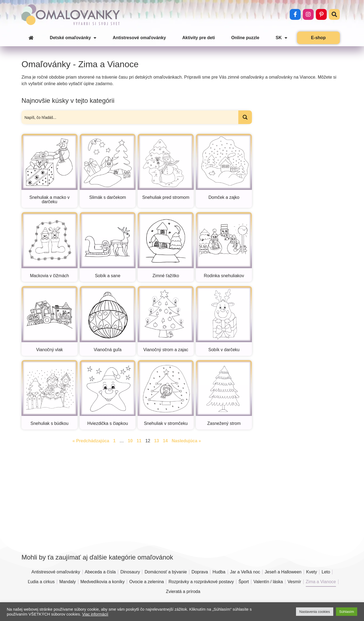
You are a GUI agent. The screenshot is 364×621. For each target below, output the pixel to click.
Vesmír (294, 582)
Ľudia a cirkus (41, 582)
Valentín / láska (268, 582)
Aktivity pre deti (199, 38)
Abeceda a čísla (100, 572)
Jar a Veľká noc (245, 572)
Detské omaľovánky (73, 38)
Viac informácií (95, 614)
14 (165, 441)
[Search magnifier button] (245, 117)
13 (157, 441)
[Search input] (130, 117)
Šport (244, 582)
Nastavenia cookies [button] (315, 612)
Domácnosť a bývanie (166, 572)
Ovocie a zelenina (146, 582)
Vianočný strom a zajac (166, 350)
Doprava (200, 572)
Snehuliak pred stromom (166, 197)
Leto (326, 572)
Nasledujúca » (186, 441)
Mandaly (67, 582)
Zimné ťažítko (166, 276)
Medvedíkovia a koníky (103, 582)
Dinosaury (130, 572)
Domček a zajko (224, 197)
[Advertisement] (298, 216)
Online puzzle (245, 38)
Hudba (219, 572)
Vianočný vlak (50, 350)
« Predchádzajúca (91, 441)
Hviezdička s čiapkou (108, 423)
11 (139, 441)
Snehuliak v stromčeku (166, 423)
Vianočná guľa (107, 350)
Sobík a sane (108, 276)
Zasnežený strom (224, 423)
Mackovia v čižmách (49, 276)
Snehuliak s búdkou (50, 423)
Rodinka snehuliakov (224, 276)
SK (281, 38)
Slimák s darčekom (108, 197)
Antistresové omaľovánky (139, 38)
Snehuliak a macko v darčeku (50, 200)
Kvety (311, 572)
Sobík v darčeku (224, 350)
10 (130, 441)
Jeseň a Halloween (283, 572)
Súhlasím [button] (347, 612)
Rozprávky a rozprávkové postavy (201, 582)
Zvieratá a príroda (183, 591)
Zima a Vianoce (321, 582)
